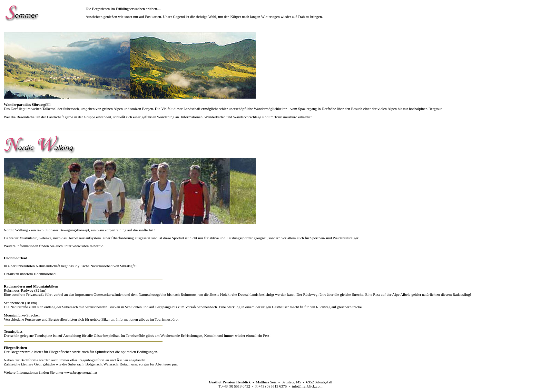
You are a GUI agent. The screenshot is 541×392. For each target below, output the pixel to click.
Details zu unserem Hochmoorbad (30, 274)
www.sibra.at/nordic (88, 246)
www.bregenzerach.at (81, 372)
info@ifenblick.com (307, 386)
